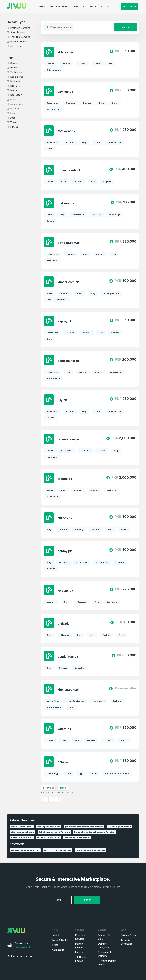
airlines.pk (65, 518)
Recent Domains (19, 41)
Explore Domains (59, 5)
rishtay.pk (65, 551)
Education (16, 109)
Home (42, 5)
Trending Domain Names (107, 963)
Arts (13, 118)
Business (15, 81)
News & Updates (61, 940)
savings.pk (65, 92)
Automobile (16, 104)
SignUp (98, 900)
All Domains (17, 46)
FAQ (109, 5)
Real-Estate (16, 86)
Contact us (58, 950)
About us (57, 935)
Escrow (79, 952)
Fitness (14, 127)
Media (13, 90)
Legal (13, 113)
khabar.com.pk (68, 282)
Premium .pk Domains (105, 954)
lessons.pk (65, 591)
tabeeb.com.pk (68, 440)
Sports (14, 63)
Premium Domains (20, 28)
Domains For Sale (105, 937)
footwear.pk (66, 131)
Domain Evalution (80, 946)
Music (13, 99)
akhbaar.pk (66, 53)
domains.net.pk (69, 361)
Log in (70, 900)
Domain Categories (104, 946)
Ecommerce (17, 77)
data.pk (63, 762)
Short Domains (18, 32)
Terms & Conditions (126, 942)
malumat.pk (66, 204)
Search (126, 27)
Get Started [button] (130, 5)
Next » (63, 788)
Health (14, 68)
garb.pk (63, 624)
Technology (17, 72)
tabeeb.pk (65, 479)
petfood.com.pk (69, 243)
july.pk (62, 400)
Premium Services (80, 937)
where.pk (64, 729)
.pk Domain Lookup (81, 959)
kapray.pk (65, 322)
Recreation (16, 95)
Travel (14, 122)
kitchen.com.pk (69, 690)
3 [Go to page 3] (56, 799)
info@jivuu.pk (23, 947)
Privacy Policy (128, 935)
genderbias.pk (68, 657)
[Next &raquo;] (60, 799)
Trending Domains (20, 37)
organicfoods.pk (69, 171)
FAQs (55, 945)
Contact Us (95, 5)
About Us (79, 5)
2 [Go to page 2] (51, 799)
